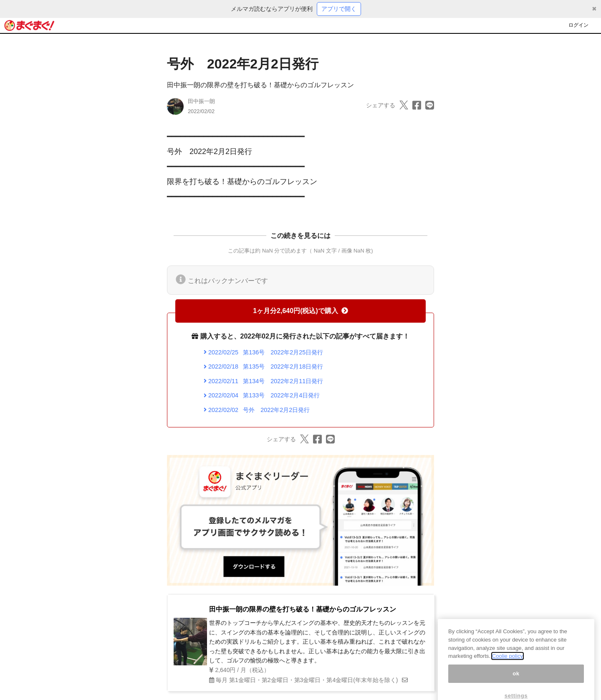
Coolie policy (508, 664)
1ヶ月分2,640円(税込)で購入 (300, 311)
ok (516, 681)
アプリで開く (339, 9)
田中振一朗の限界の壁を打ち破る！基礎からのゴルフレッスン (260, 85)
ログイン (578, 25)
